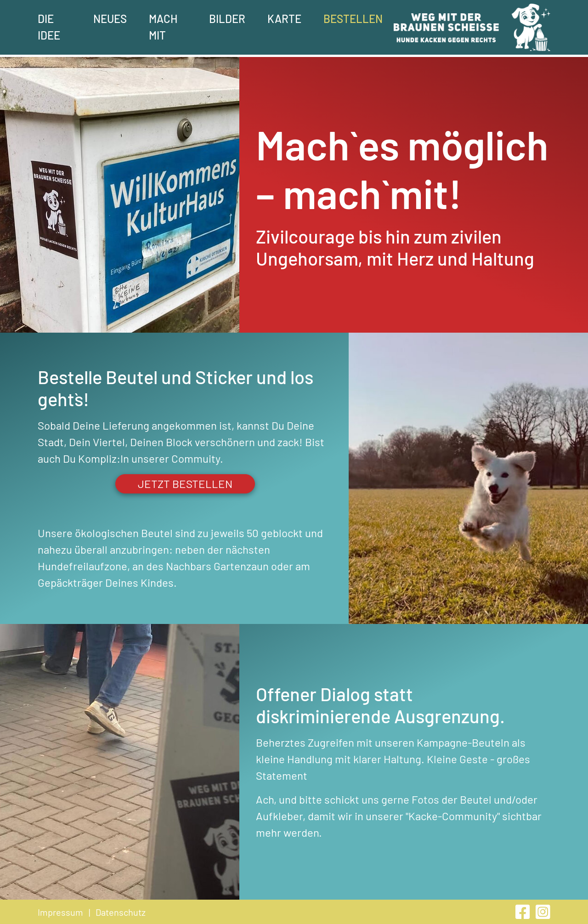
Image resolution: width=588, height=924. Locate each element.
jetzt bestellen (185, 484)
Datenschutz (121, 912)
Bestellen (353, 19)
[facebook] (524, 914)
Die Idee (49, 27)
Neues (110, 19)
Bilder (227, 19)
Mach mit (163, 27)
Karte (284, 19)
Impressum (60, 912)
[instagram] (543, 914)
